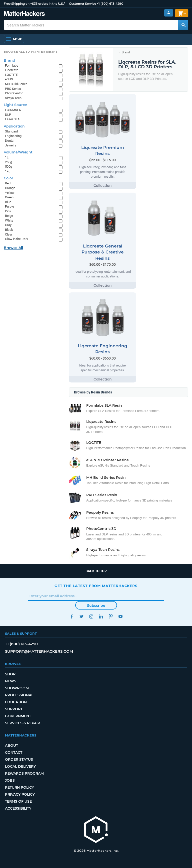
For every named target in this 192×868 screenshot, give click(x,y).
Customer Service (82, 4)
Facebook (72, 616)
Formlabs (12, 65)
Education (16, 702)
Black (9, 230)
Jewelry (10, 145)
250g (8, 162)
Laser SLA (12, 119)
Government (18, 716)
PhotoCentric (14, 93)
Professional (19, 695)
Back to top (96, 571)
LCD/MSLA (13, 110)
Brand (126, 52)
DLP (8, 115)
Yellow (10, 193)
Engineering (13, 136)
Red (8, 183)
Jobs (10, 780)
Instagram (91, 616)
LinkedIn (101, 616)
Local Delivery (20, 766)
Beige (9, 216)
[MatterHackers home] (96, 830)
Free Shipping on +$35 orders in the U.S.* (34, 4)
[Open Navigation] (14, 39)
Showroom (17, 688)
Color (8, 178)
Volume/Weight (18, 152)
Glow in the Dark (17, 239)
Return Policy (19, 787)
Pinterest (111, 616)
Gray (8, 225)
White (9, 220)
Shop (10, 674)
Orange (10, 188)
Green (9, 197)
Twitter (81, 616)
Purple (9, 206)
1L (7, 157)
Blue (8, 202)
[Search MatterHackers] (183, 25)
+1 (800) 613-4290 (110, 4)
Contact (14, 752)
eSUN (9, 79)
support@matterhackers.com (39, 651)
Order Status (19, 759)
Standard (11, 131)
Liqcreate (12, 70)
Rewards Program (24, 773)
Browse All (13, 248)
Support (14, 709)
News (11, 681)
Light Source (15, 105)
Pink (8, 211)
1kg (8, 171)
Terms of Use (18, 801)
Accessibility (18, 808)
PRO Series (13, 89)
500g (8, 167)
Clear (9, 234)
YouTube (120, 616)
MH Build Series (16, 84)
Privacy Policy (20, 794)
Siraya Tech (13, 98)
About (11, 745)
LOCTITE (11, 75)
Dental (10, 141)
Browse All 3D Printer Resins (31, 52)
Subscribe (96, 606)
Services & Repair (22, 723)
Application (14, 126)
